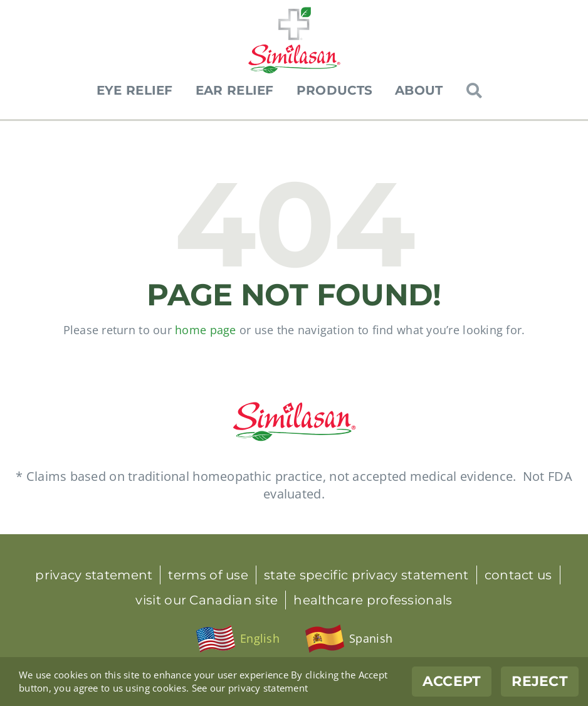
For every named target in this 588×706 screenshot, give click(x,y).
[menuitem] (238, 639)
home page (205, 330)
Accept (452, 681)
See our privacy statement (250, 688)
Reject (540, 681)
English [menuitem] (260, 638)
